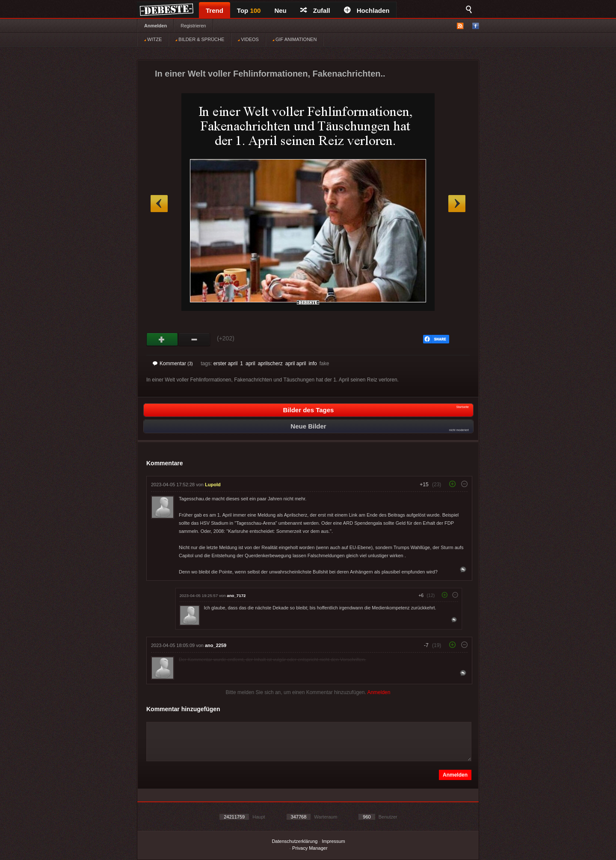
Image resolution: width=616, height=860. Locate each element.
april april (296, 364)
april (250, 364)
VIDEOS (248, 39)
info (312, 364)
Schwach (194, 340)
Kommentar (173, 364)
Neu (280, 10)
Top (249, 10)
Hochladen (367, 10)
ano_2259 (216, 645)
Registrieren (193, 26)
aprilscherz (270, 364)
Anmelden (155, 26)
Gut (162, 340)
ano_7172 (236, 595)
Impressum (333, 841)
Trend (215, 10)
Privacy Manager (310, 848)
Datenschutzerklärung (295, 841)
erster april (226, 364)
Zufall (315, 10)
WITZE (153, 39)
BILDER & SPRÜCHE (200, 39)
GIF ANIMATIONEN (295, 39)
